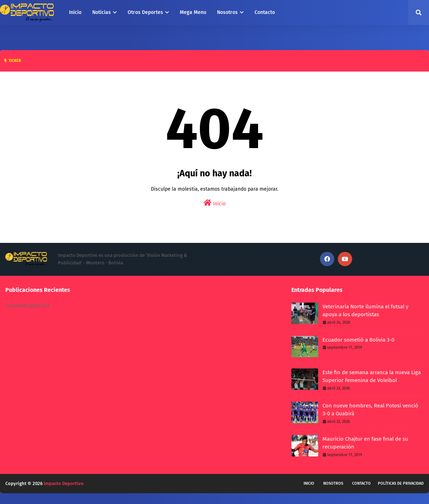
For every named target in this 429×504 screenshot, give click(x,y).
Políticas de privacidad (401, 483)
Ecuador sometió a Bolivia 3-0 (358, 340)
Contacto (361, 483)
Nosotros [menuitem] (227, 12)
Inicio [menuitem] (75, 12)
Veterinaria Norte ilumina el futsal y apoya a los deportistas (365, 311)
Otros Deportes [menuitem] (145, 12)
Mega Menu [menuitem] (193, 12)
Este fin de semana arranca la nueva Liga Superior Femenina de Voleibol (372, 376)
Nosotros (333, 483)
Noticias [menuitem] (102, 12)
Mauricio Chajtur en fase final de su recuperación (365, 443)
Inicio (214, 203)
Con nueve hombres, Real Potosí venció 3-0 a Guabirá (370, 410)
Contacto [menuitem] (265, 12)
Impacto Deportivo (64, 483)
